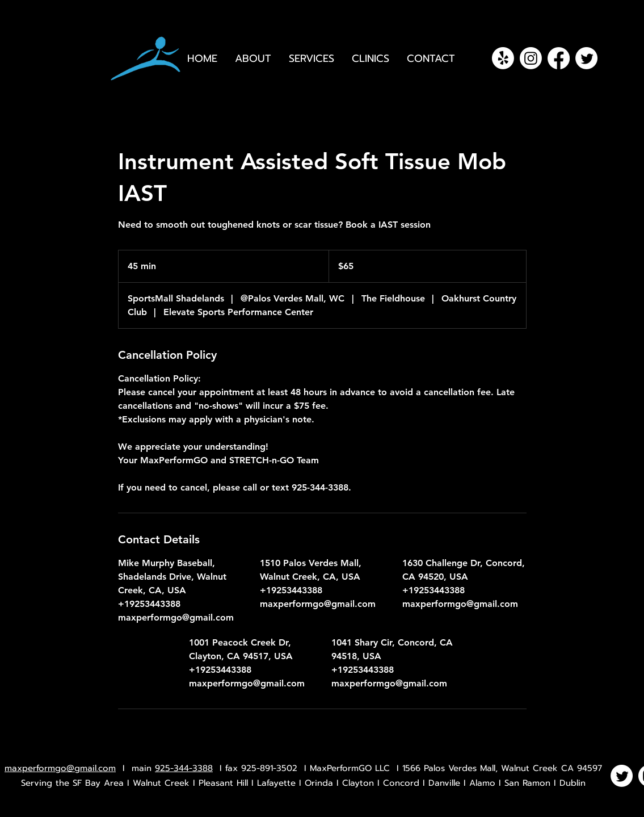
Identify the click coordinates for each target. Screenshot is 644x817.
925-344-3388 (184, 768)
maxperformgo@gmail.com (60, 768)
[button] (371, 58)
